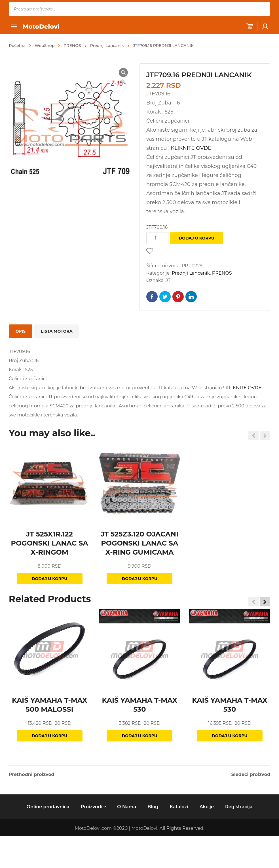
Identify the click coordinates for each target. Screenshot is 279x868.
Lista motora (57, 331)
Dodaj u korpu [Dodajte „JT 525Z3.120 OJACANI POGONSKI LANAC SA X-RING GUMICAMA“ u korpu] (140, 579)
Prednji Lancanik (107, 46)
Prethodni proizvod (32, 775)
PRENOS (72, 46)
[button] (265, 602)
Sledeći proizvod (251, 775)
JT (168, 280)
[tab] (21, 331)
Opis (21, 331)
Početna (17, 46)
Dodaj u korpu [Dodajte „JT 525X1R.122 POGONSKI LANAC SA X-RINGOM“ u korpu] (49, 579)
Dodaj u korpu (197, 238)
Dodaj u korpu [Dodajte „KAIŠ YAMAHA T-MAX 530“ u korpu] (140, 736)
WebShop (45, 46)
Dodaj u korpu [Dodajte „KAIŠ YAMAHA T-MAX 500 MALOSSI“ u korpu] (49, 736)
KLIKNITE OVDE (191, 148)
